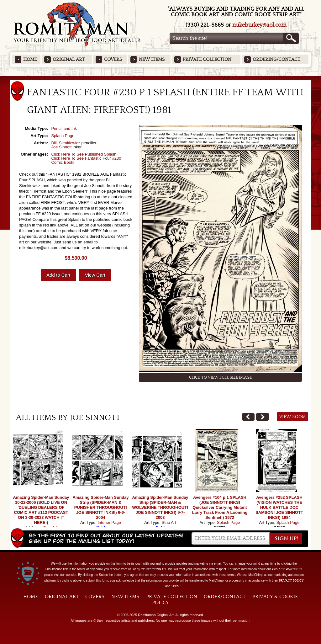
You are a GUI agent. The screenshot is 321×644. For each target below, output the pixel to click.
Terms (176, 586)
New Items (152, 59)
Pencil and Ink (64, 128)
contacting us (153, 569)
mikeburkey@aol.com (259, 25)
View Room (293, 417)
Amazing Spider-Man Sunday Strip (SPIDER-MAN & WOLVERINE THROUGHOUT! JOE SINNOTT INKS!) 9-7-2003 (160, 507)
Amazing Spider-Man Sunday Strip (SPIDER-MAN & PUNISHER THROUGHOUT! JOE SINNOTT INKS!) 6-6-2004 (100, 507)
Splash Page (63, 136)
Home (30, 59)
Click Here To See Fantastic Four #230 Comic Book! (86, 160)
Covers (113, 59)
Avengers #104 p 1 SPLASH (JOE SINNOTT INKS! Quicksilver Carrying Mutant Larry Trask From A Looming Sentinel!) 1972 (220, 507)
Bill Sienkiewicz (66, 143)
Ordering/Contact (276, 59)
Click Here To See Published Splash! (84, 154)
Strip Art (169, 522)
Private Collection (207, 59)
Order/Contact (225, 597)
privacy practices (287, 569)
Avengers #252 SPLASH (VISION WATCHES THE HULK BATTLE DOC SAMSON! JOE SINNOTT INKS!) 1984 (279, 507)
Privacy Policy (291, 581)
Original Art (69, 59)
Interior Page (109, 522)
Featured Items (161, 78)
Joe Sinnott (61, 147)
